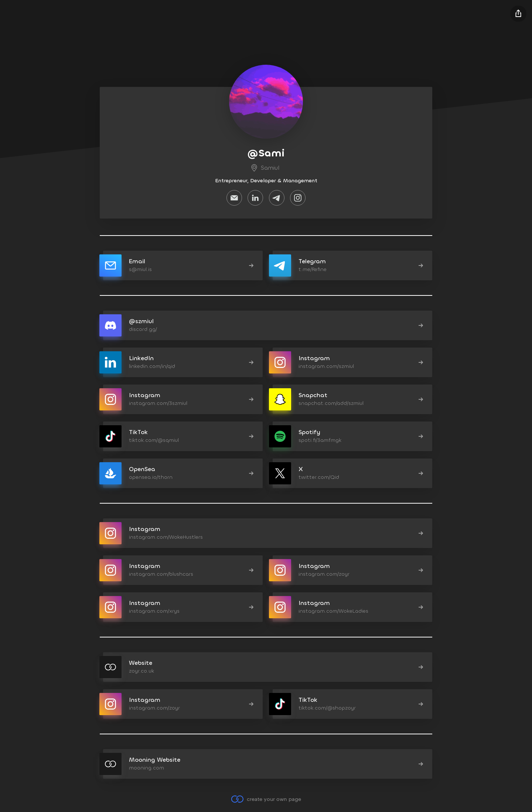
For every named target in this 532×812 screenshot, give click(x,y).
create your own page (266, 799)
